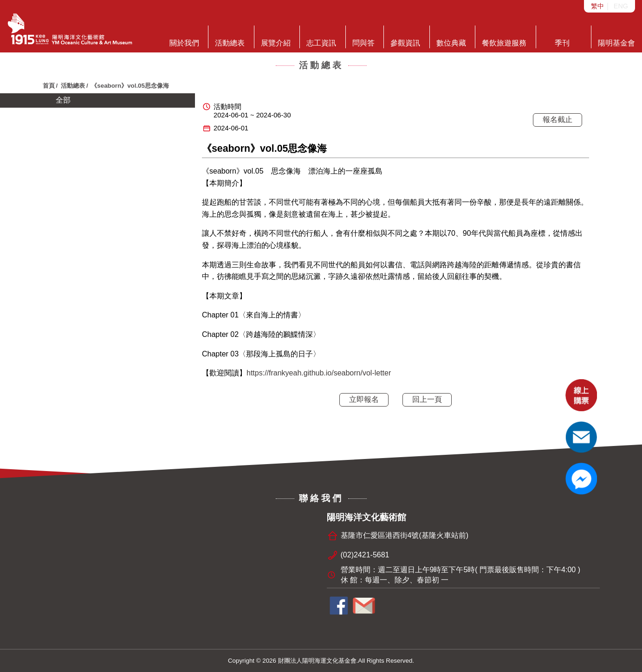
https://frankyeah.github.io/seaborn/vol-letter (319, 373)
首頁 (49, 86)
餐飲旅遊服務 (504, 36)
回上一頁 (427, 399)
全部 (63, 100)
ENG (621, 6)
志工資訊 (321, 36)
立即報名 (364, 399)
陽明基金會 (616, 36)
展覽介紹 (276, 36)
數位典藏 (451, 36)
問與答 (363, 36)
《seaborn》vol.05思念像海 (130, 86)
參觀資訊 (405, 36)
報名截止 (558, 120)
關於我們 (184, 36)
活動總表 (230, 36)
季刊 (562, 36)
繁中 (597, 6)
